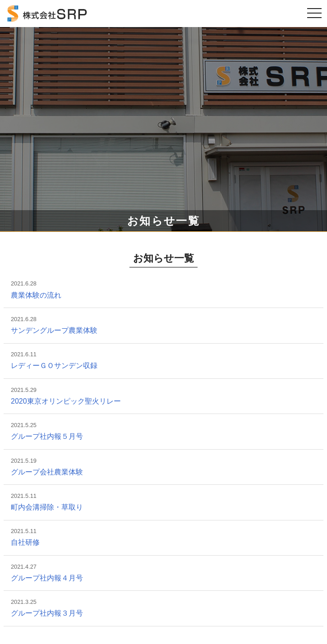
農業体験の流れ (36, 295)
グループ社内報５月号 (47, 436)
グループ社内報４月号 (47, 578)
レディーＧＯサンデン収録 (54, 366)
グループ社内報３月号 (47, 613)
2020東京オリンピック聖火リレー (66, 401)
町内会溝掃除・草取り (47, 507)
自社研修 (25, 542)
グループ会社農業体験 (47, 472)
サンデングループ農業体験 (54, 330)
